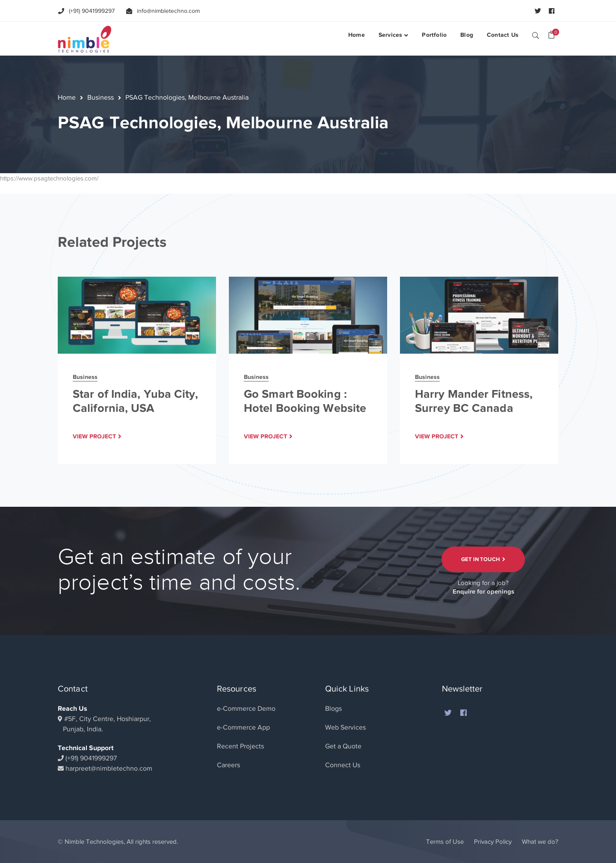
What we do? (540, 842)
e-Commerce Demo (246, 709)
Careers (228, 765)
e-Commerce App (243, 727)
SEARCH (536, 35)
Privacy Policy (493, 842)
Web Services (345, 727)
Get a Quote (343, 746)
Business (101, 98)
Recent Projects (240, 746)
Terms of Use (445, 842)
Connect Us (343, 765)
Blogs (333, 709)
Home (67, 98)
